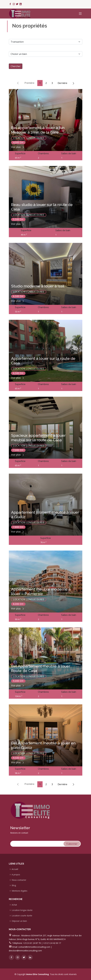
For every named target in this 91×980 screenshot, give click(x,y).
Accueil (15, 869)
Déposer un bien (19, 921)
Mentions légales (20, 891)
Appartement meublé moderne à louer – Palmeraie (41, 591)
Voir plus (18, 147)
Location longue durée (22, 910)
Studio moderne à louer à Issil (38, 286)
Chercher (16, 66)
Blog (14, 885)
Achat (14, 905)
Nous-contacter (19, 880)
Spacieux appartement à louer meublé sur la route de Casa (38, 438)
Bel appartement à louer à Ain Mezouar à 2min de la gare (38, 130)
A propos (16, 875)
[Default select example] (46, 54)
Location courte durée (22, 916)
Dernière (62, 83)
